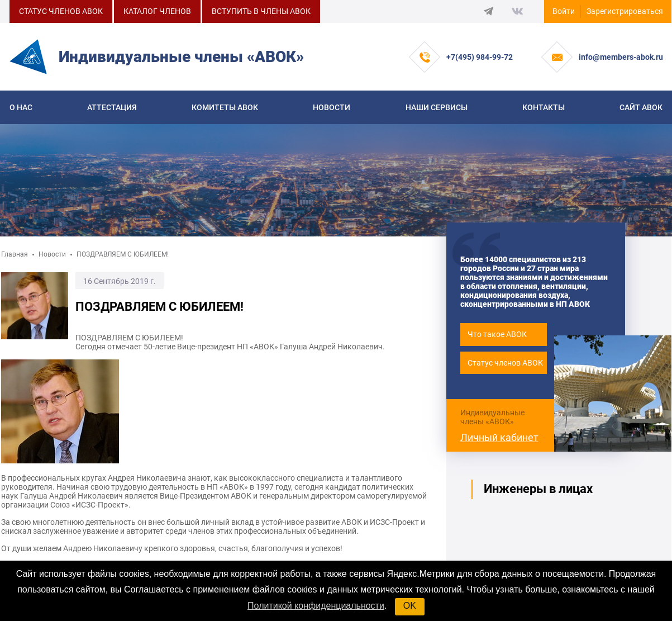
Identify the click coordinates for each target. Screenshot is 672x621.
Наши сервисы (437, 107)
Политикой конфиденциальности (316, 606)
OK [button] (410, 606)
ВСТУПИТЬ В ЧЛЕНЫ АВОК (261, 11)
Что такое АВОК (497, 334)
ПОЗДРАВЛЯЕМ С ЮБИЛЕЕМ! (123, 254)
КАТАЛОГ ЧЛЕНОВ (157, 11)
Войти (564, 11)
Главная (15, 254)
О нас (21, 107)
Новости (332, 107)
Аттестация (112, 107)
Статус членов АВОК (505, 363)
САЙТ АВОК (641, 107)
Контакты (544, 107)
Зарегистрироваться (625, 11)
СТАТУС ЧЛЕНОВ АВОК (61, 11)
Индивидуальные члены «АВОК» (492, 417)
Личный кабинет (499, 437)
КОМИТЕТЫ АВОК (225, 107)
